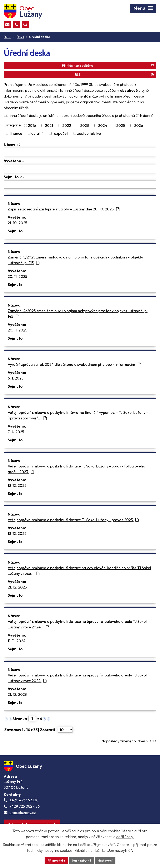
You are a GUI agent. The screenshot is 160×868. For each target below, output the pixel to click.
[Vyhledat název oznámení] (80, 152)
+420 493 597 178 (24, 800)
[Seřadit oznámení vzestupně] (20, 144)
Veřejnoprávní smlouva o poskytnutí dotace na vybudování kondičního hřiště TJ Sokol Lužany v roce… (79, 571)
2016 (32, 126)
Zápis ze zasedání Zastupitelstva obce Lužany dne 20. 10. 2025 (64, 209)
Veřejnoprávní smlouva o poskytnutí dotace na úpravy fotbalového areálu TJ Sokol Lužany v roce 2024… (77, 624)
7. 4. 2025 (16, 432)
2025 (121, 126)
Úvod (7, 37)
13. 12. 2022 (17, 485)
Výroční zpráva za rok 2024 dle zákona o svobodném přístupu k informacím (74, 364)
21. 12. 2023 (17, 587)
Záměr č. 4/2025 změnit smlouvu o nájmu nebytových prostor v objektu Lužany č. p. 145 (78, 314)
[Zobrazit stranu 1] (32, 719)
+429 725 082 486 (24, 806)
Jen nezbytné (81, 861)
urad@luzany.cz (23, 813)
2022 (67, 126)
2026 (139, 126)
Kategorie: (13, 125)
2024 (103, 126)
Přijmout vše (56, 861)
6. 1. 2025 (16, 378)
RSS (115, 74)
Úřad (20, 37)
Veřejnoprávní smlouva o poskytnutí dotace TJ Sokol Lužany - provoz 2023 (73, 520)
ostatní (37, 133)
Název (11, 145)
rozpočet (60, 133)
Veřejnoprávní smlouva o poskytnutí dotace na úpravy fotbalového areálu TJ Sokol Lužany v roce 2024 (77, 678)
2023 (84, 126)
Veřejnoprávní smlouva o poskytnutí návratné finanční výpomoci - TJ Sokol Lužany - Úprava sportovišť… (78, 415)
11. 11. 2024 (17, 641)
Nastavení (105, 861)
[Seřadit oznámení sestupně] (20, 145)
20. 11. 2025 (17, 276)
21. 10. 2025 (17, 223)
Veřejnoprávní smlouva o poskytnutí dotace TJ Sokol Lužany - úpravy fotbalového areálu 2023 (76, 469)
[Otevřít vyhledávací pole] (26, 25)
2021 (49, 126)
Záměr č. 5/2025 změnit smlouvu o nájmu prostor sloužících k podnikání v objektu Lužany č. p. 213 (75, 260)
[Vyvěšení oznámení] (80, 169)
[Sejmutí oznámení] (80, 185)
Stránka (20, 719)
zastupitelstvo (89, 133)
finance (16, 133)
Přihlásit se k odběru (108, 66)
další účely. (125, 837)
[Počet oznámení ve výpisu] (65, 730)
